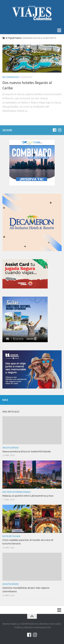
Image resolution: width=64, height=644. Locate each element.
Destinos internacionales (17, 492)
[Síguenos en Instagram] (60, 130)
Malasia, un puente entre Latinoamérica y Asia (28, 496)
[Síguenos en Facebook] (54, 130)
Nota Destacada (11, 536)
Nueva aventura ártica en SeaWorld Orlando (27, 451)
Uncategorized (11, 448)
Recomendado (11, 77)
